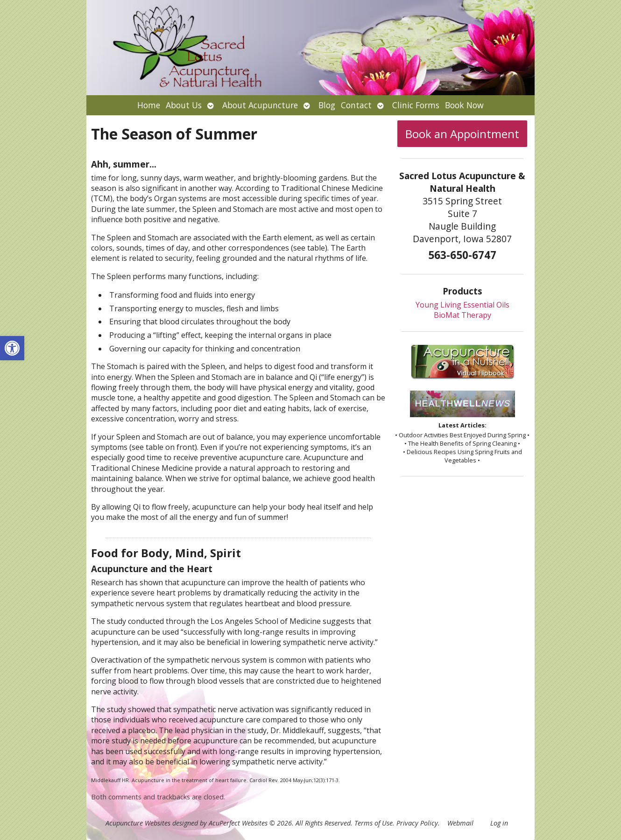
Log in (499, 823)
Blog (327, 105)
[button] (12, 348)
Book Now (464, 105)
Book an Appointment (462, 134)
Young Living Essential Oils (462, 305)
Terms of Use (374, 823)
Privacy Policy (417, 823)
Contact (356, 105)
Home (149, 105)
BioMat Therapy (462, 315)
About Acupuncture (260, 105)
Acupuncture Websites (138, 823)
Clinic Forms (416, 105)
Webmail (460, 823)
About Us (184, 105)
